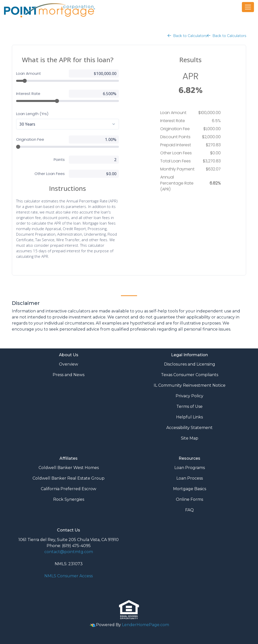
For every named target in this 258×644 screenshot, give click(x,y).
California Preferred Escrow (69, 489)
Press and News (69, 375)
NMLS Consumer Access (69, 576)
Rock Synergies (69, 499)
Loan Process (190, 478)
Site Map (190, 438)
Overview (69, 364)
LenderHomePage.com (146, 625)
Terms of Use (189, 406)
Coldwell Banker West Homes (69, 468)
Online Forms (189, 499)
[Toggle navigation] (248, 7)
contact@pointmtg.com (69, 552)
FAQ (189, 510)
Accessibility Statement (189, 428)
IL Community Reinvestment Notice (190, 385)
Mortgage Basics (190, 489)
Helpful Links (189, 417)
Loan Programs (190, 468)
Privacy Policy (189, 396)
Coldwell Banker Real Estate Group (69, 478)
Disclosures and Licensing (190, 364)
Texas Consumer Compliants (190, 375)
